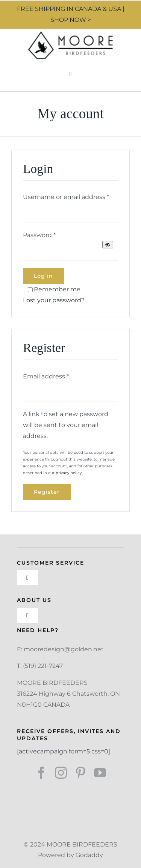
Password (39, 235)
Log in (43, 276)
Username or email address (66, 197)
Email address (46, 376)
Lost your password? (54, 300)
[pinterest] (80, 773)
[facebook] (41, 773)
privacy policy (69, 473)
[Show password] (108, 245)
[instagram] (61, 773)
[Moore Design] (70, 34)
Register (47, 492)
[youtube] (100, 773)
